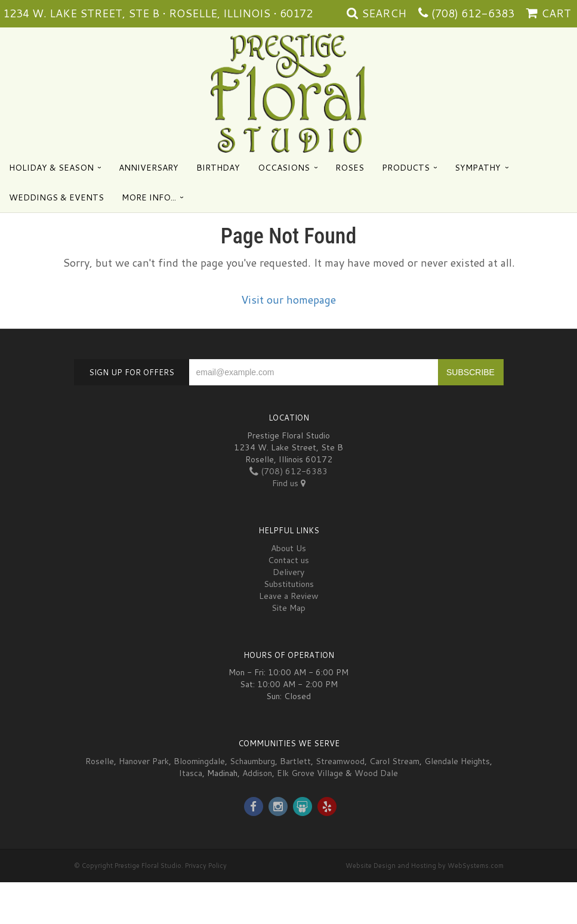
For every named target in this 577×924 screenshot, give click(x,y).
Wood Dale (376, 773)
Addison (257, 773)
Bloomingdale (199, 761)
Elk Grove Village (310, 773)
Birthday (218, 168)
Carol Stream (394, 761)
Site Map (288, 608)
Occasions (284, 168)
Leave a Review (289, 596)
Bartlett (295, 761)
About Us (288, 548)
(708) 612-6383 (473, 13)
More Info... (149, 197)
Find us (289, 483)
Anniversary (149, 168)
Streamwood (340, 761)
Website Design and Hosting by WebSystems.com (425, 866)
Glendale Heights (457, 761)
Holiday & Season (51, 168)
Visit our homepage (288, 299)
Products (406, 168)
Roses (350, 168)
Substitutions (289, 584)
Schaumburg (252, 761)
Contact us (288, 560)
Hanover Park (144, 761)
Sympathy (478, 168)
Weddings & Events (56, 197)
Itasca (191, 773)
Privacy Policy (206, 866)
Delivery (288, 572)
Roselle (100, 761)
